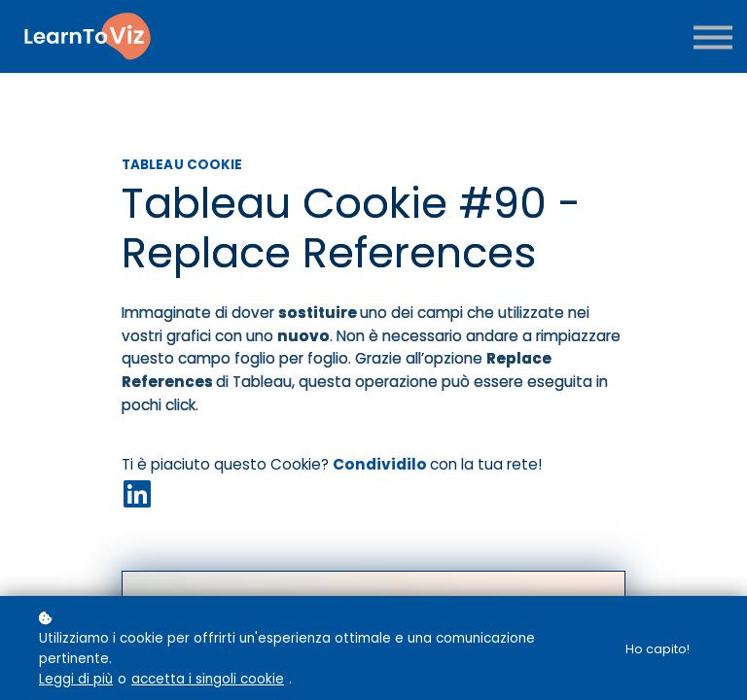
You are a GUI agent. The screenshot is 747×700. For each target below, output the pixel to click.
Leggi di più (76, 679)
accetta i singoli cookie (208, 679)
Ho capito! (658, 649)
